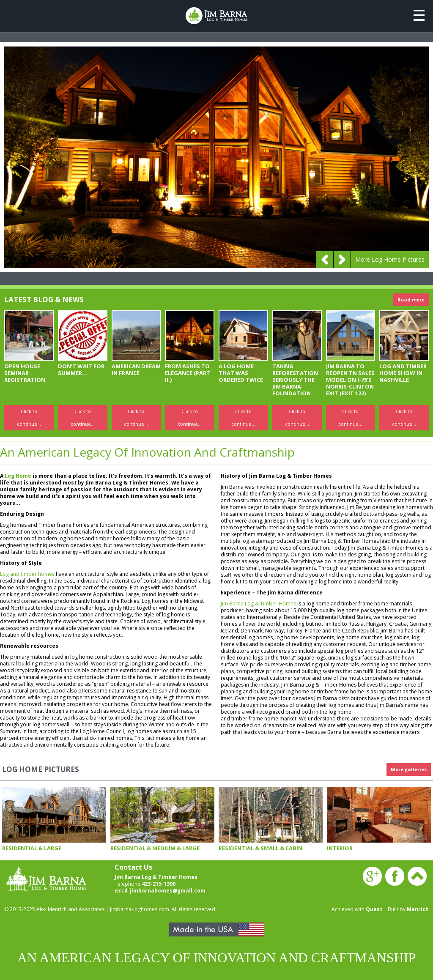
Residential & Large (32, 848)
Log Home (18, 476)
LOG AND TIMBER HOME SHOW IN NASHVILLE (403, 373)
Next (342, 260)
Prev (325, 260)
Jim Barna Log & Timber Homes (258, 604)
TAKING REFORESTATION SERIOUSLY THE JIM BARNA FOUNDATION (295, 380)
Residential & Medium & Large (155, 848)
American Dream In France (136, 370)
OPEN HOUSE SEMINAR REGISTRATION (25, 373)
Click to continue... (29, 417)
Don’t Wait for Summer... (81, 370)
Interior (340, 848)
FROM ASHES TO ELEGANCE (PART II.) (188, 373)
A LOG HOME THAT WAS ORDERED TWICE (241, 373)
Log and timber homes (27, 574)
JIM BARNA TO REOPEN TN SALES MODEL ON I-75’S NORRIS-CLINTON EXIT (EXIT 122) (350, 380)
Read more (411, 300)
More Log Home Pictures (390, 259)
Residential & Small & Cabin (260, 848)
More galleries (409, 769)
